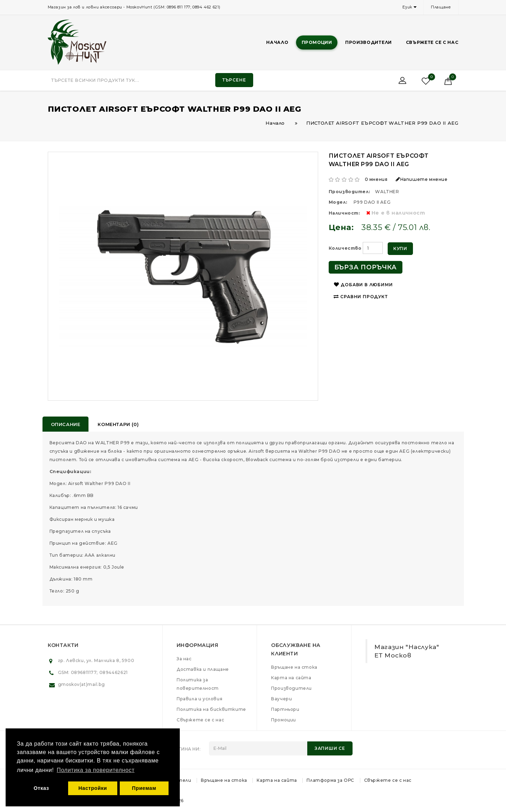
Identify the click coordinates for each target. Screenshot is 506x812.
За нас (184, 659)
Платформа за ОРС (330, 780)
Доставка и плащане (203, 669)
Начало (277, 42)
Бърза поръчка (366, 267)
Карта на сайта (291, 678)
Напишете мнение (422, 179)
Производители (369, 42)
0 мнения (376, 179)
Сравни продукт (361, 297)
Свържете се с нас (432, 42)
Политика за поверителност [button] (96, 770)
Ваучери (281, 699)
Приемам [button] (144, 788)
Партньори (285, 709)
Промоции (317, 42)
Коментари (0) (118, 424)
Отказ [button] (41, 788)
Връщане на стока (294, 667)
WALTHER (387, 192)
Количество (345, 248)
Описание (66, 424)
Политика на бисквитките (211, 709)
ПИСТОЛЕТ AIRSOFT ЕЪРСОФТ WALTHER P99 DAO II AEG (382, 123)
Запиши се (330, 748)
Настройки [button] (93, 788)
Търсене (234, 80)
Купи (400, 248)
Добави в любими (363, 285)
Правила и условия (199, 699)
